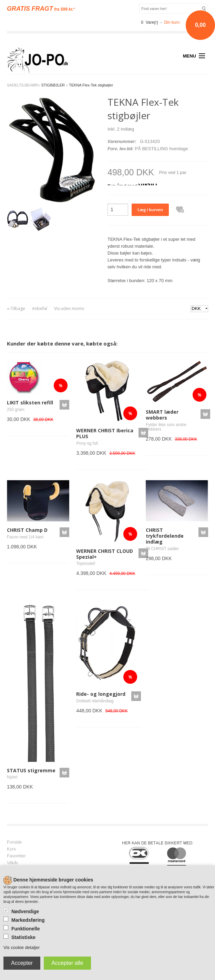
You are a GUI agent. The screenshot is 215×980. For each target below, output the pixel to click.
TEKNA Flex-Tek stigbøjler (91, 85)
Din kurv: (172, 22)
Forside (14, 842)
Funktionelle (25, 929)
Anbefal (40, 308)
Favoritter (16, 856)
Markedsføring (28, 920)
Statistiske (23, 937)
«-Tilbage (16, 308)
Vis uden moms (69, 308)
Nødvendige (25, 911)
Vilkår (12, 863)
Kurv (12, 849)
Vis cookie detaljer (22, 947)
